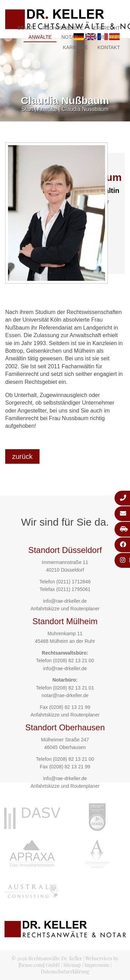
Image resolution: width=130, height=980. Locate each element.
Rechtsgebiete (63, 28)
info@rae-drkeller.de (65, 601)
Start (25, 28)
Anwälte (40, 37)
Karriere (75, 47)
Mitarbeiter (104, 37)
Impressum (97, 965)
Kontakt (109, 47)
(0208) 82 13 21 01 (73, 688)
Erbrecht (107, 28)
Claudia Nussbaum (85, 109)
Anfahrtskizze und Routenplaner (65, 609)
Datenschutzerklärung (65, 972)
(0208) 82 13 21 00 (73, 660)
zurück (22, 456)
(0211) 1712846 (74, 582)
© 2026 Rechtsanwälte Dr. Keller (47, 958)
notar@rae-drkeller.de (65, 695)
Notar (70, 37)
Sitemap (72, 965)
